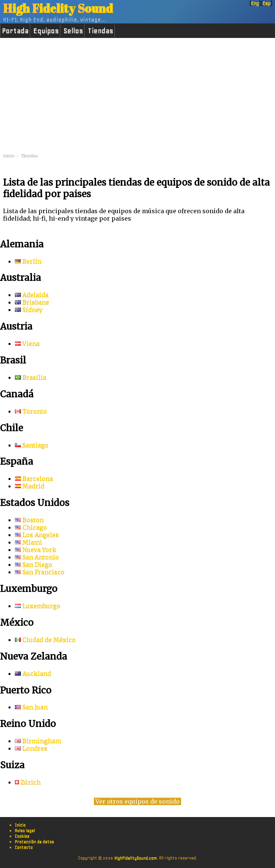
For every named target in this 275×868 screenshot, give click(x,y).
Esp (267, 3)
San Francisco (40, 572)
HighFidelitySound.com (136, 858)
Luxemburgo (38, 606)
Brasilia (31, 377)
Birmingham (38, 741)
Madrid (30, 486)
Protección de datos (34, 842)
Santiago (32, 445)
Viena (27, 343)
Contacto (24, 847)
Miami (29, 542)
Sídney (29, 310)
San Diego (34, 564)
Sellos (73, 31)
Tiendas (100, 31)
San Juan (31, 707)
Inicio (20, 825)
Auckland (33, 673)
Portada (15, 31)
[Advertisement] (137, 94)
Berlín (28, 261)
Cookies (22, 836)
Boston (29, 520)
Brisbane (32, 302)
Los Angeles (37, 535)
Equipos (46, 31)
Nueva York (36, 550)
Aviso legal (25, 830)
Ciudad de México (45, 640)
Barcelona (34, 478)
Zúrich (28, 782)
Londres (31, 748)
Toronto (31, 411)
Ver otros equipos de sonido (137, 801)
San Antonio (37, 557)
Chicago (31, 527)
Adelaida (32, 295)
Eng (255, 3)
